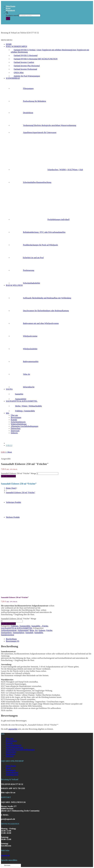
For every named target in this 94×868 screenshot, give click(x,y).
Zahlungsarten (12, 775)
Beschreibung (11, 639)
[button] (7, 40)
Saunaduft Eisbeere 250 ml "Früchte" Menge (19, 473)
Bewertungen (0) (12, 641)
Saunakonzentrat (8, 635)
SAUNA (9, 389)
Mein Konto (11, 6)
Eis (36, 630)
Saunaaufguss (6, 633)
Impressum (15, 431)
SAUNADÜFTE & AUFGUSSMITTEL (22, 401)
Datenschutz (16, 428)
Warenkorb (10, 10)
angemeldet (13, 729)
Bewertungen (16, 417)
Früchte (49, 630)
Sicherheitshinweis (18, 422)
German (6, 865)
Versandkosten (12, 772)
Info (8, 413)
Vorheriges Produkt (13, 502)
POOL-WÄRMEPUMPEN (16, 46)
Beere (32, 630)
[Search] (8, 18)
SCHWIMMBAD (13, 78)
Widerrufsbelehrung (19, 424)
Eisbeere (42, 630)
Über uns (14, 415)
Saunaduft (29, 633)
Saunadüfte (39, 633)
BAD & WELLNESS (14, 285)
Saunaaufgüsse (19, 633)
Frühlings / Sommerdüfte (21, 626)
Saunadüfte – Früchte (40, 626)
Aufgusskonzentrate (9, 630)
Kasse (8, 8)
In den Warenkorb (8, 476)
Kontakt (14, 420)
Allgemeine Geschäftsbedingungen (24, 426)
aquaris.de (5, 855)
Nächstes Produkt (13, 517)
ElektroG (14, 433)
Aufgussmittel (23, 630)
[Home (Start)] (11, 488)
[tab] (49, 639)
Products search (12, 15)
